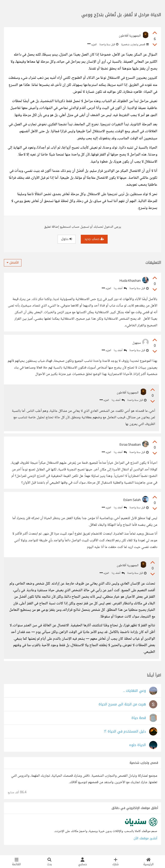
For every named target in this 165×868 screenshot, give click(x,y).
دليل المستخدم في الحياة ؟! (125, 732)
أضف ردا (120, 289)
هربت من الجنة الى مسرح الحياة (122, 704)
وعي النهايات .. (134, 691)
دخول (67, 239)
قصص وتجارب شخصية (135, 45)
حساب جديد (94, 239)
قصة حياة (139, 718)
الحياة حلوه (137, 745)
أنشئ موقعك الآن (145, 838)
